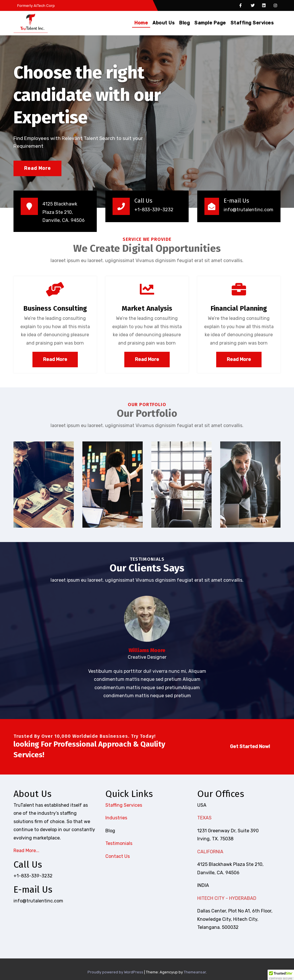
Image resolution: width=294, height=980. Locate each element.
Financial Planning (239, 308)
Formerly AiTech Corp (36, 6)
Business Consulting (55, 308)
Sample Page (210, 23)
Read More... (26, 851)
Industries (116, 818)
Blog (184, 23)
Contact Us (118, 856)
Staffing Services (252, 23)
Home (141, 23)
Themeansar (195, 972)
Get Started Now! (250, 746)
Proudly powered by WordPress (116, 972)
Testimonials (119, 843)
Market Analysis (147, 308)
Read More (37, 168)
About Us (164, 23)
